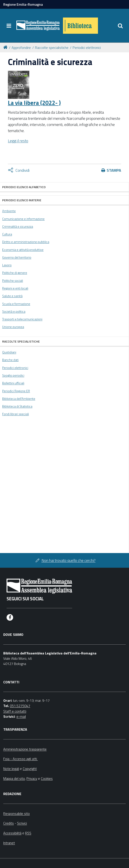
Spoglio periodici (13, 375)
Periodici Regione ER (16, 391)
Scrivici (22, 823)
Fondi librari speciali (16, 414)
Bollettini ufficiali (13, 383)
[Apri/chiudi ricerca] (120, 26)
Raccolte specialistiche (52, 48)
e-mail (21, 716)
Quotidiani (9, 352)
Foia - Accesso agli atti (21, 759)
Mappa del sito (14, 778)
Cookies (47, 778)
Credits (9, 823)
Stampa (114, 170)
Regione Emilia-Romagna (23, 4)
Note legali (11, 769)
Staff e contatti (15, 711)
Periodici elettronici (87, 48)
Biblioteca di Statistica (17, 406)
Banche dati (10, 360)
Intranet (9, 843)
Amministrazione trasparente (25, 749)
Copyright (30, 769)
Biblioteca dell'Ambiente (19, 399)
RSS (28, 833)
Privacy (32, 778)
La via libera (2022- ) (34, 103)
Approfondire (21, 48)
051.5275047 (20, 706)
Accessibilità (12, 833)
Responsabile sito (17, 813)
